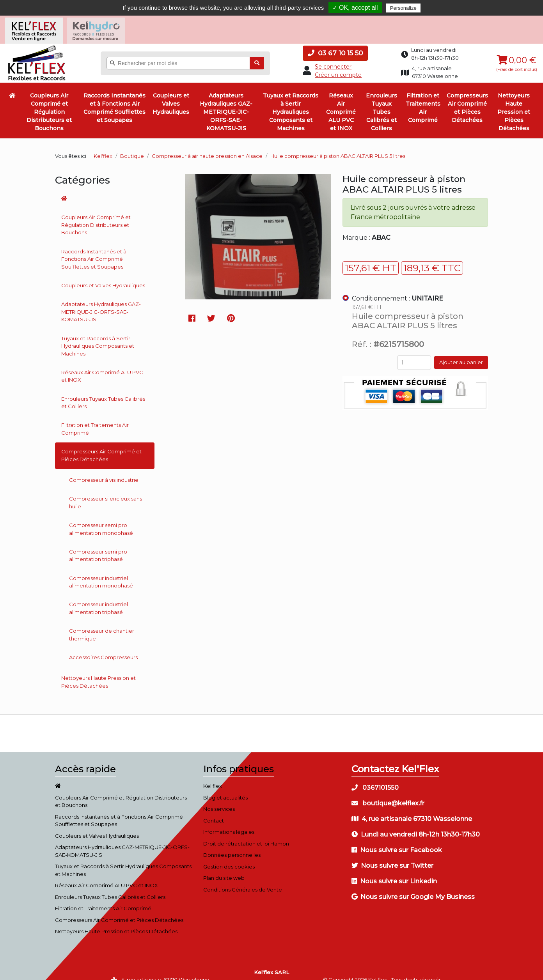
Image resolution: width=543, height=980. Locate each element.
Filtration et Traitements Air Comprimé (423, 98)
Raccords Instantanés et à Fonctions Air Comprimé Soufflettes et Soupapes (114, 98)
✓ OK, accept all (355, 8)
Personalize (403, 8)
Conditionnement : (397, 288)
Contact (214, 810)
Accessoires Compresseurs (103, 647)
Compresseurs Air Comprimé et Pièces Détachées (467, 98)
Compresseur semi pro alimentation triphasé (98, 545)
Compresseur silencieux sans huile (106, 492)
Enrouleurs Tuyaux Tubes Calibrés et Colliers (382, 102)
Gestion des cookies (229, 856)
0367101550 (375, 777)
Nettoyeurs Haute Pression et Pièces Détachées (514, 102)
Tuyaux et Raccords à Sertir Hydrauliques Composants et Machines (291, 102)
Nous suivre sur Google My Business (413, 887)
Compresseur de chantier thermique (102, 624)
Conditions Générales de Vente (243, 879)
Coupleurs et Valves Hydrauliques (171, 94)
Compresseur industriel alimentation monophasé (101, 572)
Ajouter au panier (461, 352)
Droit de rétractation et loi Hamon (246, 833)
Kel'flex (103, 146)
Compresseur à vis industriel (104, 470)
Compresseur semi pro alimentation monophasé (101, 519)
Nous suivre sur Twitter (392, 855)
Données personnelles (232, 845)
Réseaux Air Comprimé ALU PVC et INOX (341, 102)
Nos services (219, 799)
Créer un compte (338, 65)
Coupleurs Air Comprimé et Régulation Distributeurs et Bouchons (49, 102)
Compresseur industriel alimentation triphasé (98, 598)
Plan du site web (224, 868)
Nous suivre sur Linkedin (394, 871)
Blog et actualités (225, 787)
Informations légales (229, 822)
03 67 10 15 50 (335, 43)
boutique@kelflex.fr (388, 793)
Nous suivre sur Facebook (397, 840)
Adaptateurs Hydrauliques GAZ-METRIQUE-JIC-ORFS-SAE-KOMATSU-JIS (226, 102)
